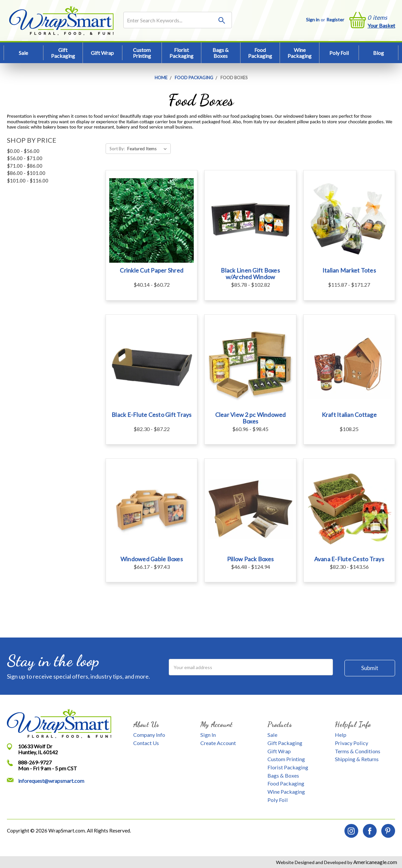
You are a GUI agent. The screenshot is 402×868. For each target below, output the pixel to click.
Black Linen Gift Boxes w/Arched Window (250, 274)
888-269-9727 (35, 762)
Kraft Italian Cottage (349, 415)
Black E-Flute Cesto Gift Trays (152, 415)
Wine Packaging (300, 53)
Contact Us (146, 743)
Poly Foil (339, 53)
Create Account (218, 743)
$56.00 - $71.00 (25, 158)
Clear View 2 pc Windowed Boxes (251, 418)
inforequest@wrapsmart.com (51, 781)
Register (335, 20)
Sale (23, 53)
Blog (378, 53)
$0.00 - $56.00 (23, 151)
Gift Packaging (63, 53)
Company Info (149, 735)
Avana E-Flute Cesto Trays (349, 559)
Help (341, 735)
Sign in (313, 20)
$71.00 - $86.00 (25, 166)
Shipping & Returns (357, 759)
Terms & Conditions (358, 751)
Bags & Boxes (221, 53)
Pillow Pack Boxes (250, 559)
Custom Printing (142, 53)
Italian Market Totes (349, 270)
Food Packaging (260, 53)
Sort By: (117, 149)
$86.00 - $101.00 (26, 173)
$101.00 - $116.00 (28, 181)
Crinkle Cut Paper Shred (151, 270)
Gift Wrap (102, 53)
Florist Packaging (181, 53)
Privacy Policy (352, 743)
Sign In (208, 735)
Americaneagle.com (375, 862)
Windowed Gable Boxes (152, 559)
